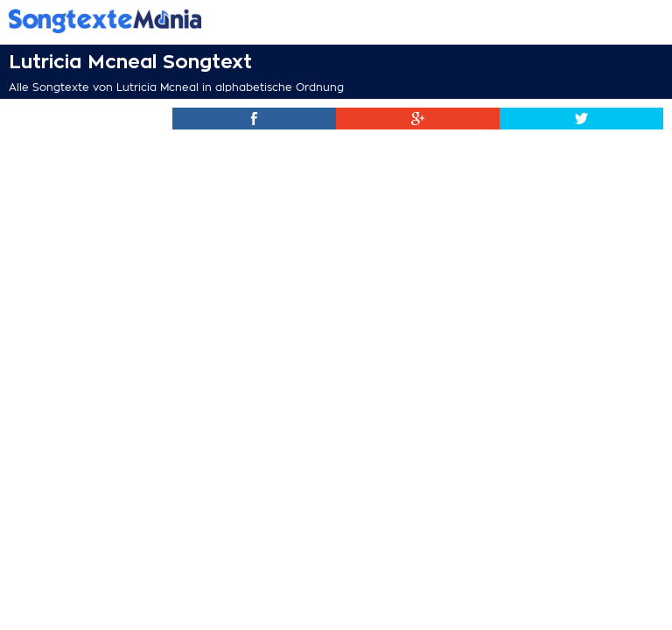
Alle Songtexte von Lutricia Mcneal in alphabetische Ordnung (176, 87)
